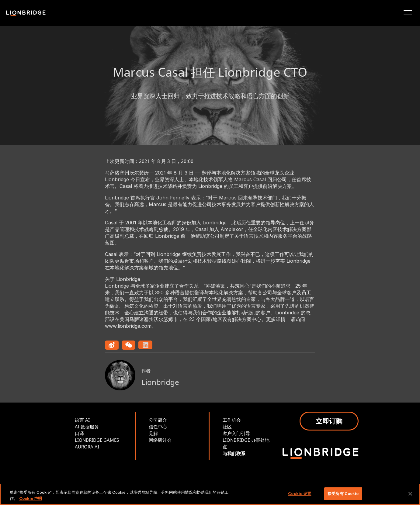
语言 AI (82, 420)
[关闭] (410, 494)
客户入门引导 (236, 433)
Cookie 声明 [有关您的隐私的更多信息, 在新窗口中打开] (31, 498)
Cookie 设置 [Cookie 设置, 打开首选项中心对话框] (300, 493)
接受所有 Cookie (343, 493)
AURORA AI (87, 447)
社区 (227, 427)
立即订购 (329, 421)
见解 (153, 433)
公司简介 (158, 420)
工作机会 (232, 420)
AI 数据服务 (87, 427)
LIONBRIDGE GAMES (97, 440)
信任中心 (158, 427)
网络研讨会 (160, 440)
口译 (79, 433)
